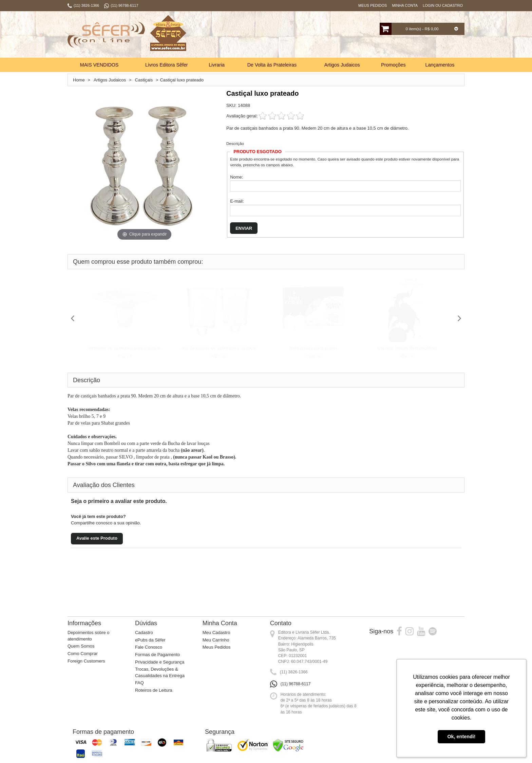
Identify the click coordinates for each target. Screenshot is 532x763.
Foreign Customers (86, 661)
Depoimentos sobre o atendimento (89, 636)
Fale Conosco (149, 647)
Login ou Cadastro (443, 5)
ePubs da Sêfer (150, 640)
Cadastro (144, 632)
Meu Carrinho (216, 640)
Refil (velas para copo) (313, 348)
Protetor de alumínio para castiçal (125, 348)
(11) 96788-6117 (296, 684)
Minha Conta (405, 5)
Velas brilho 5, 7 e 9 (87, 416)
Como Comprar (83, 654)
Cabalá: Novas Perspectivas (407, 348)
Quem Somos (81, 646)
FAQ (139, 683)
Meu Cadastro (216, 632)
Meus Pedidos (373, 5)
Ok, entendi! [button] (461, 737)
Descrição (235, 143)
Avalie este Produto (97, 538)
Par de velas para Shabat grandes (99, 423)
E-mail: (237, 201)
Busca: (245, 35)
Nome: (236, 177)
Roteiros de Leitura (154, 690)
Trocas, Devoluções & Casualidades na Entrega (160, 672)
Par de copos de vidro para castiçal (219, 348)
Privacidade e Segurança (160, 662)
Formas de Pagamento (157, 655)
